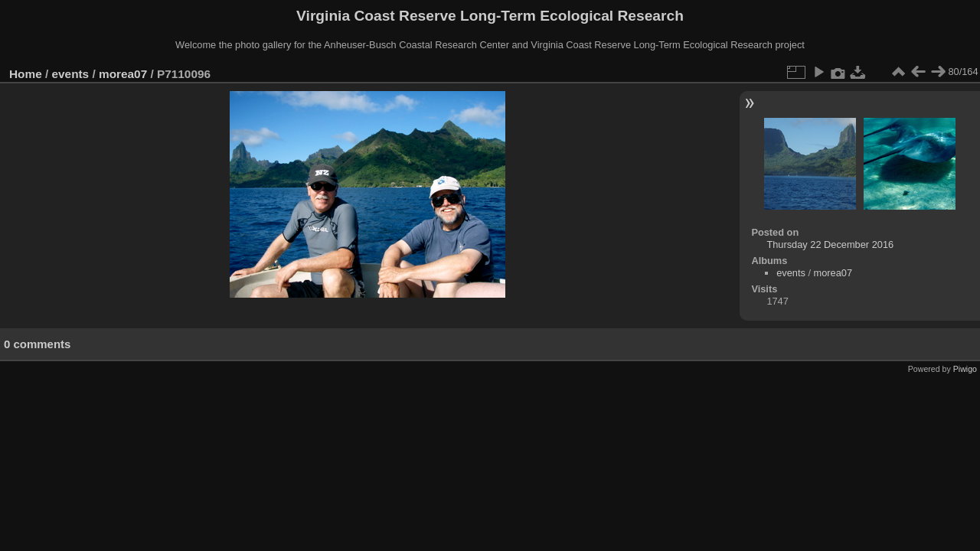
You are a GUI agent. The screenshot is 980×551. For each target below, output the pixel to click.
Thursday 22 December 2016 (830, 245)
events (71, 74)
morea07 (123, 74)
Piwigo (965, 369)
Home (26, 74)
